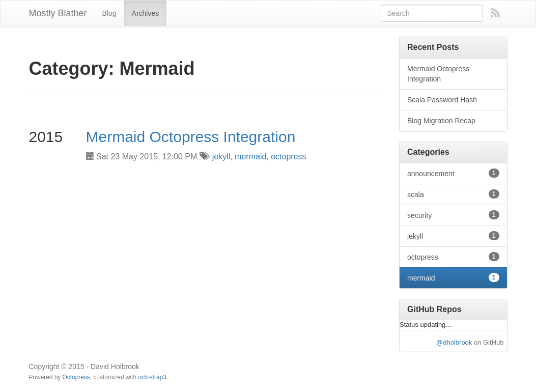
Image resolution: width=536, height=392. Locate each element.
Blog (109, 13)
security (453, 215)
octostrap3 (152, 377)
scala (453, 194)
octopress (288, 157)
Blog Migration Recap (441, 121)
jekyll (221, 157)
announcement (453, 173)
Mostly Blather (58, 13)
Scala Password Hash (442, 100)
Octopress (76, 377)
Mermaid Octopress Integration (191, 137)
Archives (146, 13)
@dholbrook (454, 342)
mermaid (250, 157)
